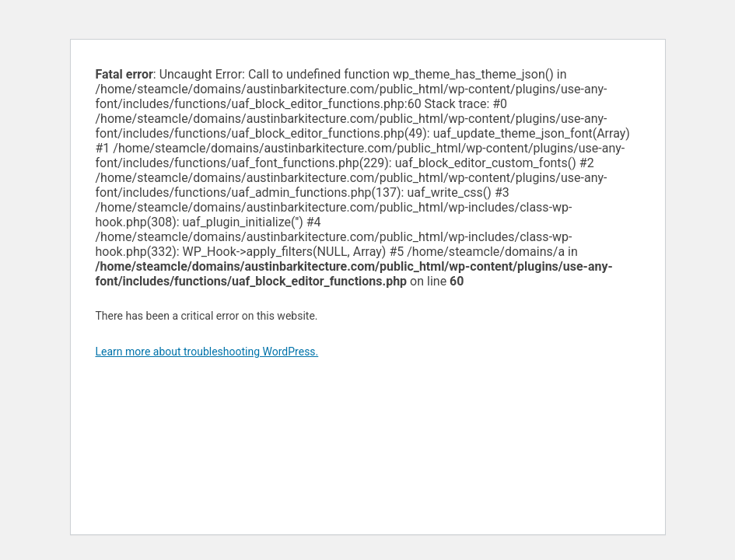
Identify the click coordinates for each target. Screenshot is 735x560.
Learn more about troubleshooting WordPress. (207, 352)
